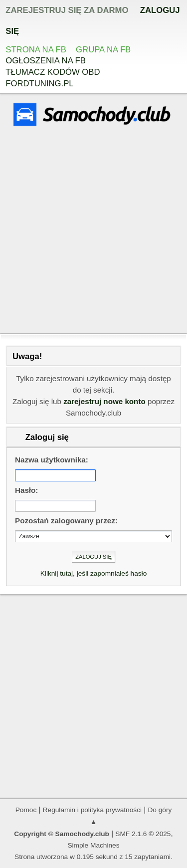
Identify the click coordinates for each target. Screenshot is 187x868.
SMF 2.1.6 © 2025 (143, 834)
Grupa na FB (103, 50)
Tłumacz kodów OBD (53, 72)
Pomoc (26, 810)
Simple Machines (93, 845)
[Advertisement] (93, 231)
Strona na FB (36, 50)
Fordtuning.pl (39, 84)
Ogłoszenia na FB (46, 61)
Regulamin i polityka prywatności (92, 810)
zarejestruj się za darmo (67, 10)
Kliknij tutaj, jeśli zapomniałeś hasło (94, 573)
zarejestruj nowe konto (104, 401)
